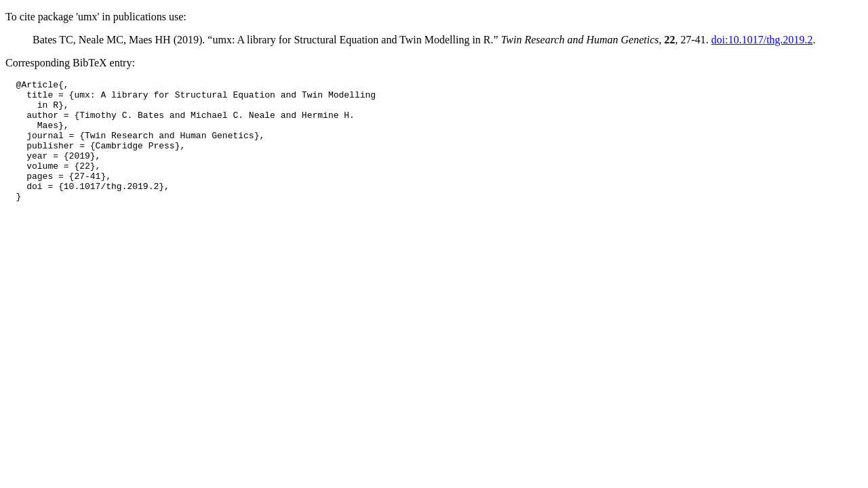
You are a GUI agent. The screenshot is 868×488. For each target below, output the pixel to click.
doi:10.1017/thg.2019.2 (762, 40)
